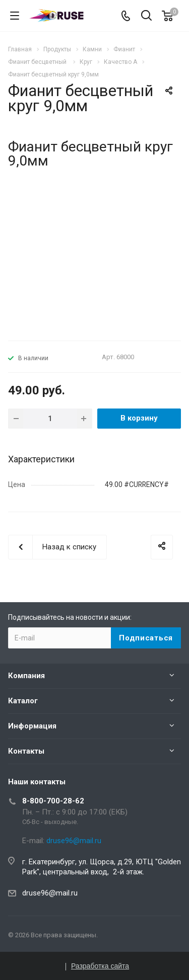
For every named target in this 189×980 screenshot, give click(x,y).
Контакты (26, 751)
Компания (26, 676)
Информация (32, 726)
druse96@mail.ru (50, 893)
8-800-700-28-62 (53, 801)
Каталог (23, 701)
